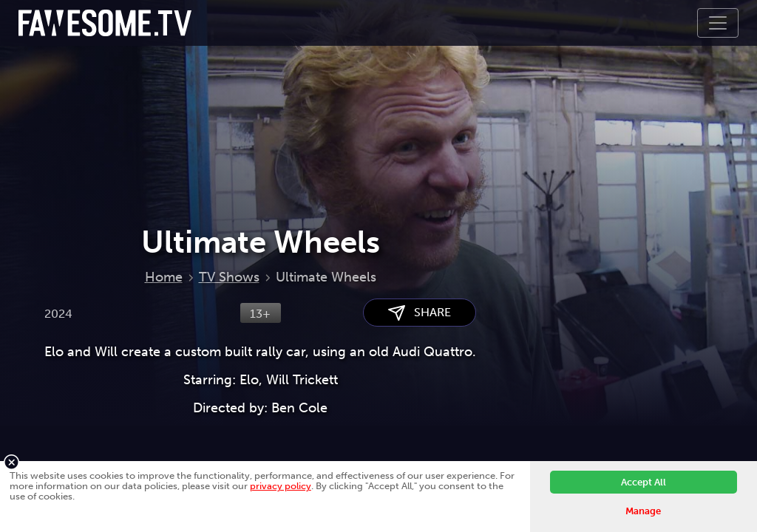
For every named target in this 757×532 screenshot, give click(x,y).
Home (164, 277)
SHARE (420, 313)
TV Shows (229, 277)
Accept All (644, 482)
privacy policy (281, 486)
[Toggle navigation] (718, 23)
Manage (643, 511)
